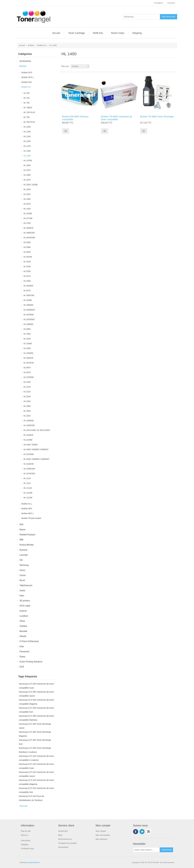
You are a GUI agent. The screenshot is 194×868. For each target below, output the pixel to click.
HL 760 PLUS (29, 122)
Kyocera (23, 550)
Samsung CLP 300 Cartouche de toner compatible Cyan (36, 686)
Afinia (22, 621)
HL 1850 (27, 175)
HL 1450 (27, 156)
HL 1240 (27, 136)
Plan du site (26, 831)
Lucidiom (24, 616)
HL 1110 (27, 478)
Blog (60, 835)
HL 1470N (28, 161)
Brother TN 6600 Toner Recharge (157, 117)
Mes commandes (103, 835)
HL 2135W (28, 440)
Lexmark (24, 555)
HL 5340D (28, 300)
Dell (21, 524)
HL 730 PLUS (29, 112)
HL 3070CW (29, 363)
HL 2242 (27, 416)
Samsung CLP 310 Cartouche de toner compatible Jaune (36, 774)
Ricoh (22, 580)
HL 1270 (27, 146)
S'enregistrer (159, 3)
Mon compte (101, 831)
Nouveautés (63, 847)
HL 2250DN (28, 353)
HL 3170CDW (29, 474)
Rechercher (63, 831)
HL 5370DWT (29, 319)
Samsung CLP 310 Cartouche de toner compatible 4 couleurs (36, 758)
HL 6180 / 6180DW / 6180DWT (36, 459)
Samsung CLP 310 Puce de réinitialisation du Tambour (31, 798)
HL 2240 (27, 339)
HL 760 (27, 117)
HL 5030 (27, 242)
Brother (31, 45)
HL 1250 (27, 141)
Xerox (22, 570)
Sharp (22, 657)
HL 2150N (28, 213)
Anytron (23, 611)
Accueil (56, 33)
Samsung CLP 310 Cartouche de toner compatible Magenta (36, 782)
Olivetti (23, 636)
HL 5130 (27, 262)
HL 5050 (27, 252)
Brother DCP (27, 73)
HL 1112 (27, 483)
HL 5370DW (29, 315)
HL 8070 (27, 368)
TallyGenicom (26, 585)
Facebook (136, 832)
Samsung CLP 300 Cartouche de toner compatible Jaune (36, 694)
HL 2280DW (29, 421)
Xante (22, 591)
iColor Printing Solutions (31, 662)
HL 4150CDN (29, 425)
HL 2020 (27, 411)
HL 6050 (27, 329)
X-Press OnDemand (29, 641)
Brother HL (42, 45)
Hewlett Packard (27, 535)
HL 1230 (27, 132)
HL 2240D (28, 344)
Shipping (137, 33)
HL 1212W (28, 498)
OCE (22, 667)
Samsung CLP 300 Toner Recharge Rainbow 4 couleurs (35, 750)
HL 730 (27, 103)
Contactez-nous (27, 848)
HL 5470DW (29, 454)
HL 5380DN (28, 324)
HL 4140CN (28, 435)
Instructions (26, 840)
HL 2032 (27, 401)
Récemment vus (65, 839)
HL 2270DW (29, 377)
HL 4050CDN (29, 233)
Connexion (171, 3)
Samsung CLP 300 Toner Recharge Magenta (35, 734)
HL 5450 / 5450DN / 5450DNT (36, 449)
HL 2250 (27, 348)
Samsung (24, 565)
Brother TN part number (31, 518)
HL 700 (27, 93)
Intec (22, 596)
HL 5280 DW (29, 295)
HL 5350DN (28, 305)
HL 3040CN (28, 358)
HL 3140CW (29, 464)
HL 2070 (27, 204)
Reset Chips (118, 33)
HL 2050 (27, 406)
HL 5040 (27, 247)
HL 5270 (27, 291)
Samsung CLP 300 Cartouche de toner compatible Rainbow (36, 718)
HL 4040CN (28, 228)
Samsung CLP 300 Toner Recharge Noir (35, 742)
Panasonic (25, 652)
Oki (21, 560)
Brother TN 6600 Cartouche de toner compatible (117, 118)
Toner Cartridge (76, 33)
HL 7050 (27, 334)
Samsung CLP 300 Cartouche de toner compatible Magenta (36, 702)
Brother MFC (27, 509)
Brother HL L (27, 504)
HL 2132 (27, 392)
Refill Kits (98, 33)
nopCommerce (34, 863)
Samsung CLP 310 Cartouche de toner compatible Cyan (36, 766)
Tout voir (24, 806)
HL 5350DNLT (29, 310)
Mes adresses (101, 839)
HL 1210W (28, 493)
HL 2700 (27, 223)
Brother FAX (27, 82)
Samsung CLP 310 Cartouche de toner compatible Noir (36, 790)
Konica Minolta (27, 545)
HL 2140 (27, 209)
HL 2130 (27, 387)
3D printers (25, 601)
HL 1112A (28, 488)
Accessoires (25, 61)
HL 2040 (27, 199)
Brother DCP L (28, 77)
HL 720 (27, 98)
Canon (23, 575)
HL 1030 (27, 127)
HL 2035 (27, 189)
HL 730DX (28, 108)
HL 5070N (28, 257)
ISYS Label (25, 606)
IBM (21, 540)
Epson (23, 530)
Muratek (23, 631)
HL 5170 (27, 276)
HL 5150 (27, 271)
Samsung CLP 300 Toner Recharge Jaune (35, 726)
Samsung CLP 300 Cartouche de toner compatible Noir (36, 710)
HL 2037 (27, 194)
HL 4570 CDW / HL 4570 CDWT (37, 430)
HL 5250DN (28, 286)
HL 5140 (27, 266)
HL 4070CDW (29, 238)
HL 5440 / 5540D (31, 445)
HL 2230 (27, 382)
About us (25, 835)
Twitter (142, 832)
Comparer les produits (67, 843)
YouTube (148, 832)
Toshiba (23, 626)
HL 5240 (27, 281)
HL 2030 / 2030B (31, 185)
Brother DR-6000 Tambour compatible (75, 118)
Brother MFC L (28, 513)
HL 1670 (27, 170)
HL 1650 (27, 165)
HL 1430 (27, 151)
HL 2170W (28, 218)
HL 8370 (27, 372)
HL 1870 (27, 180)
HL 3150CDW (29, 469)
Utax (22, 646)
